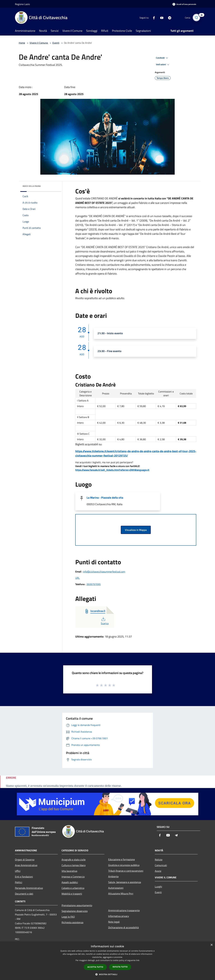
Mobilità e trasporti (72, 894)
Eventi (56, 43)
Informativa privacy (119, 916)
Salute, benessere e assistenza (125, 882)
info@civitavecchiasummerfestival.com (104, 572)
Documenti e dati (24, 894)
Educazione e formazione (122, 859)
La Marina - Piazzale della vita (105, 498)
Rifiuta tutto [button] (120, 967)
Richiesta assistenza (72, 922)
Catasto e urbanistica (73, 888)
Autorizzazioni (116, 888)
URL (77, 578)
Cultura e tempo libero (74, 865)
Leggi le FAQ (68, 917)
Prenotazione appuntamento (77, 905)
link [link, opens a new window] (138, 960)
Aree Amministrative (26, 865)
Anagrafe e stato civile (74, 860)
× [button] (211, 945)
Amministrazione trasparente (124, 910)
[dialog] (107, 961)
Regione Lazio (22, 4)
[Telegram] (168, 17)
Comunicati (161, 865)
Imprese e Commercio (73, 877)
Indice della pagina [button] (32, 186)
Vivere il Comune (39, 43)
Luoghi (158, 887)
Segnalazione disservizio (75, 911)
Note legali (114, 922)
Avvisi (158, 871)
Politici (19, 882)
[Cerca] (196, 18)
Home (22, 43)
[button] (108, 974)
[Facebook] (153, 17)
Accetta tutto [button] (95, 967)
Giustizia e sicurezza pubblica (124, 865)
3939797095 (94, 584)
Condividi (162, 58)
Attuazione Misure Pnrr (121, 893)
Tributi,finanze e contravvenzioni (126, 871)
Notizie (159, 860)
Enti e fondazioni (24, 877)
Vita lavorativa (69, 871)
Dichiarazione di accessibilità (123, 927)
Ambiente (113, 876)
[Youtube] (161, 17)
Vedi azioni (163, 65)
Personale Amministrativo (29, 888)
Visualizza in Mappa (136, 530)
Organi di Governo (25, 860)
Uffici (18, 871)
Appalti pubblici (70, 882)
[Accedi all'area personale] (184, 4)
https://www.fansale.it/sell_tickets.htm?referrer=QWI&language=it (112, 470)
